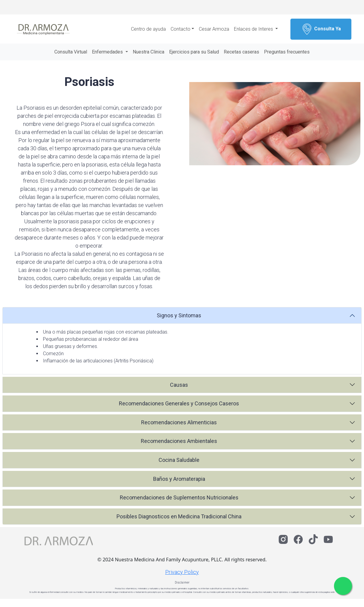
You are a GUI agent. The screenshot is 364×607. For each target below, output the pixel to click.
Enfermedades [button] (108, 52)
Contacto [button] (180, 29)
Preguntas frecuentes (287, 52)
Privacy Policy (182, 572)
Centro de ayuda (148, 29)
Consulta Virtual (71, 52)
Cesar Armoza (214, 29)
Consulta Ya (321, 29)
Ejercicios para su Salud (194, 52)
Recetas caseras (241, 52)
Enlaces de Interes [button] (254, 29)
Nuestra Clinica (149, 52)
